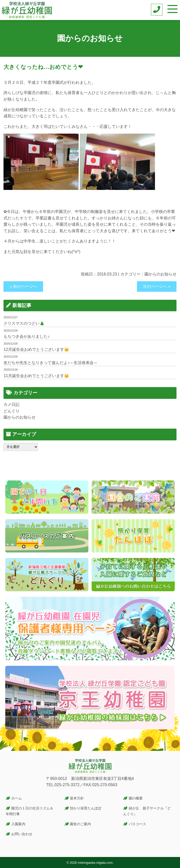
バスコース (137, 824)
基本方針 (77, 798)
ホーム (17, 798)
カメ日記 (12, 404)
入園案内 (18, 824)
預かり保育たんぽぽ (86, 808)
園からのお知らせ (160, 274)
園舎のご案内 (80, 824)
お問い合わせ (22, 834)
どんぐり (12, 411)
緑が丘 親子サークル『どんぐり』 (147, 811)
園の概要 (136, 798)
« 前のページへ (23, 286)
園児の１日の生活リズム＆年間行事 (30, 811)
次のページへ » (157, 286)
